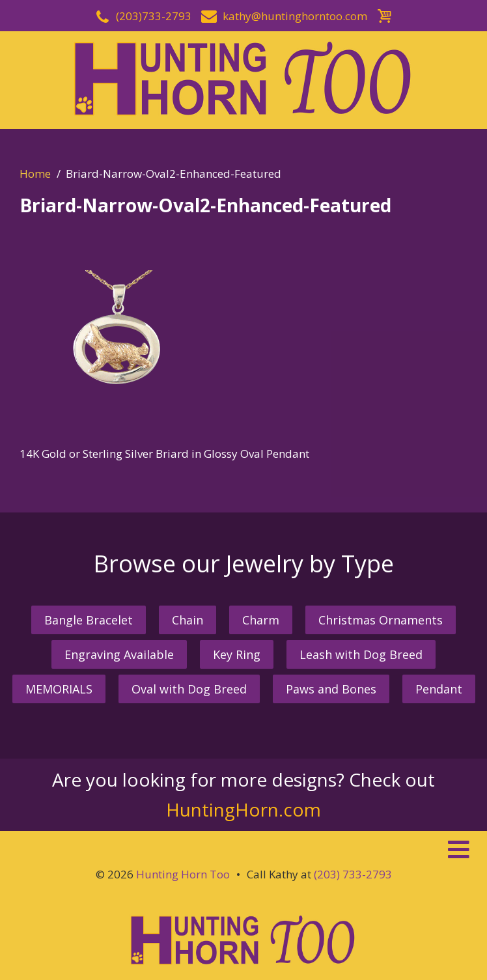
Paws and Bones (331, 689)
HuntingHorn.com (244, 809)
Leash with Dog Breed (361, 654)
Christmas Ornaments (381, 620)
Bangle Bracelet (89, 620)
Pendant (439, 689)
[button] (243, 850)
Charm (261, 620)
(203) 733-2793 (353, 874)
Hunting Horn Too (183, 874)
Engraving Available (119, 654)
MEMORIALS (59, 689)
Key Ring (237, 654)
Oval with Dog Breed (189, 689)
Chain (188, 620)
